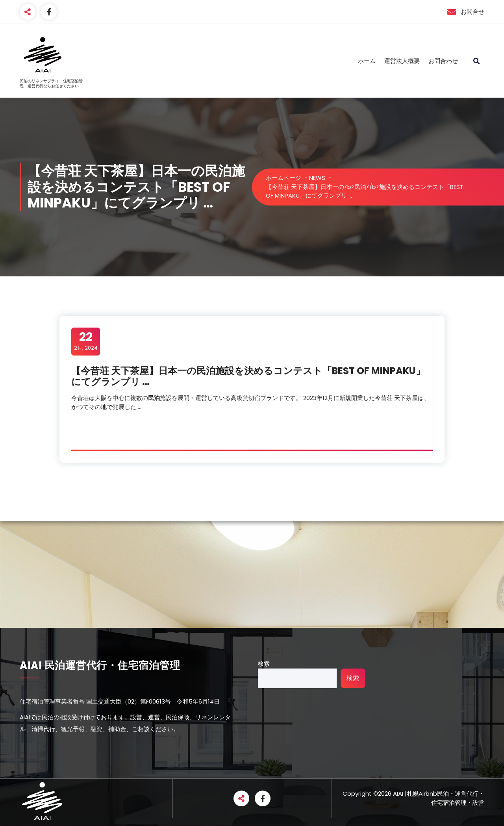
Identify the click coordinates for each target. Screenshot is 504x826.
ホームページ (283, 178)
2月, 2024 (86, 341)
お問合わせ (443, 61)
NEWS (317, 178)
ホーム (367, 61)
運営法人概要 (402, 61)
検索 (264, 664)
